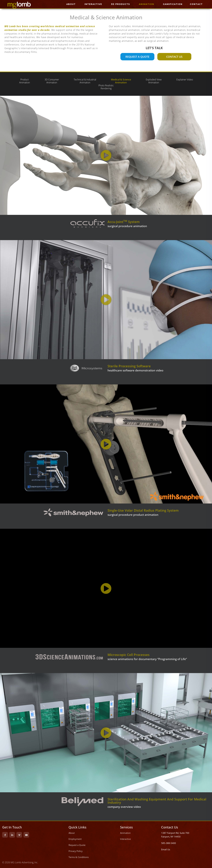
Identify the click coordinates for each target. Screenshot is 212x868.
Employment (75, 839)
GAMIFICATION (173, 4)
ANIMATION (146, 4)
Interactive (125, 839)
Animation (125, 833)
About (72, 833)
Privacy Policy (76, 851)
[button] (106, 155)
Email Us (166, 849)
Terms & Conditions (79, 857)
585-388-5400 (169, 843)
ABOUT (71, 4)
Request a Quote (77, 845)
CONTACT (196, 4)
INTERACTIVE (93, 4)
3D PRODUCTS (120, 4)
